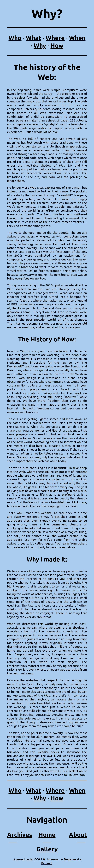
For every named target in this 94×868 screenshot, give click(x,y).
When (77, 38)
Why (40, 45)
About (78, 834)
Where (55, 38)
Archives (20, 834)
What (34, 38)
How (57, 45)
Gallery (47, 849)
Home (47, 834)
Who (15, 38)
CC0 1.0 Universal (47, 859)
